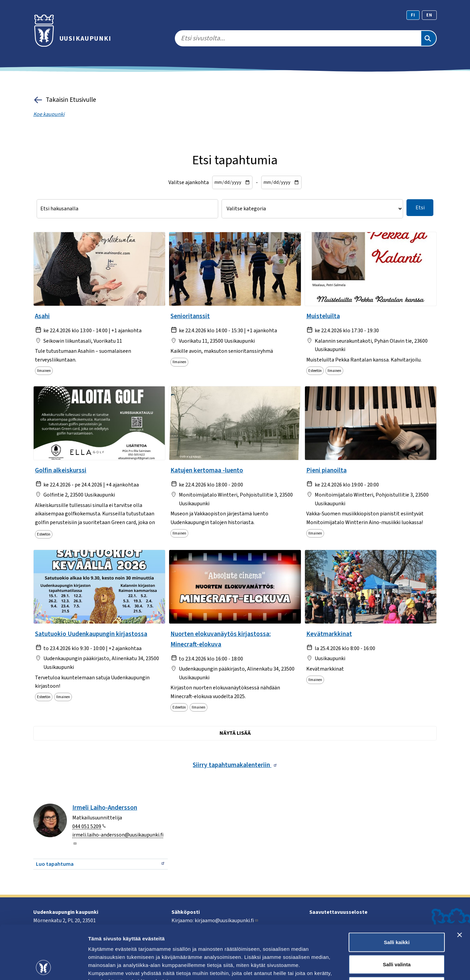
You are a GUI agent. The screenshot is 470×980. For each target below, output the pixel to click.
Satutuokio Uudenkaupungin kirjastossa (91, 634)
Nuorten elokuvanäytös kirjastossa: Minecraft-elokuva (221, 639)
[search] (298, 38)
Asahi (42, 316)
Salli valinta (397, 914)
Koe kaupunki (49, 114)
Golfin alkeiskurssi (61, 470)
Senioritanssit (190, 316)
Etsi (420, 208)
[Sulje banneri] (460, 885)
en (429, 15)
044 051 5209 (89, 826)
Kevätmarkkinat (329, 634)
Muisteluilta (323, 316)
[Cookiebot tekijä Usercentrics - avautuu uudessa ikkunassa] (44, 967)
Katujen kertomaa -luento (207, 470)
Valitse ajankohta (189, 182)
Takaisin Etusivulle (65, 100)
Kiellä (397, 936)
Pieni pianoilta (326, 470)
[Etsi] (429, 38)
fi (413, 15)
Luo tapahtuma (101, 864)
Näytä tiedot (360, 967)
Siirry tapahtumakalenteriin (235, 765)
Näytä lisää (235, 733)
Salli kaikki (397, 892)
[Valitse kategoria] (312, 209)
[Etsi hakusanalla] (127, 209)
